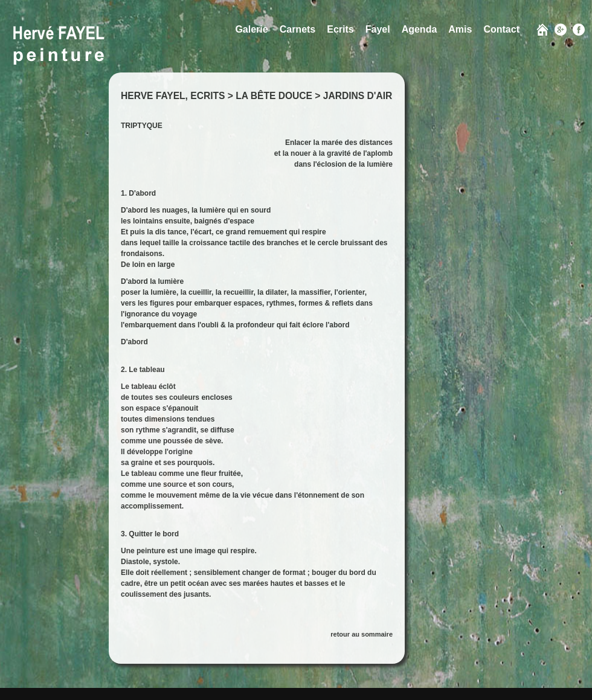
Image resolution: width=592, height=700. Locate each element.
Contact (501, 29)
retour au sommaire (362, 634)
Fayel (378, 29)
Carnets (298, 29)
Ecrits (340, 29)
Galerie (251, 29)
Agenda (420, 29)
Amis (460, 29)
